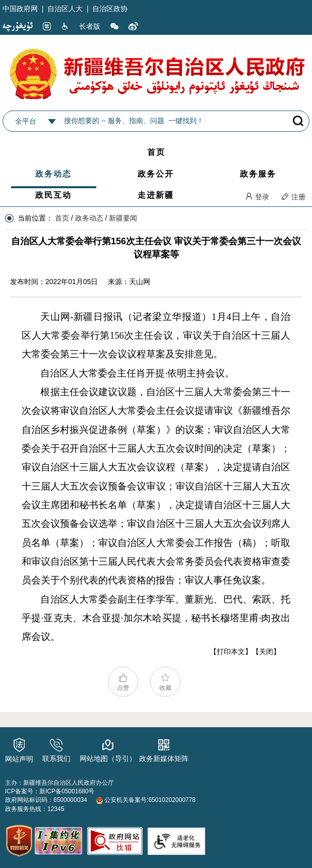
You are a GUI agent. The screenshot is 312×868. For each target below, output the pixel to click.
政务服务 (258, 174)
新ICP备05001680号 (67, 791)
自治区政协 (110, 9)
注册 (293, 197)
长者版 (90, 26)
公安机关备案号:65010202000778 (146, 800)
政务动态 (53, 174)
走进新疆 (156, 195)
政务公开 (156, 174)
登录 (257, 197)
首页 (156, 152)
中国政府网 (20, 9)
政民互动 (53, 195)
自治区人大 (65, 9)
